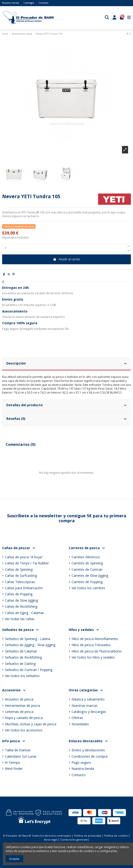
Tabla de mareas (18, 750)
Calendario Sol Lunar (21, 756)
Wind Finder (14, 769)
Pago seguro (81, 762)
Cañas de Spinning (19, 569)
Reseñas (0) (66, 419)
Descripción (66, 363)
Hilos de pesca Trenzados (91, 645)
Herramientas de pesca (23, 706)
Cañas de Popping (19, 594)
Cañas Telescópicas (20, 582)
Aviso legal (51, 840)
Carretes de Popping (87, 582)
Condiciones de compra (89, 756)
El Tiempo (13, 762)
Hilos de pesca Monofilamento (95, 639)
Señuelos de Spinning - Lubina (28, 639)
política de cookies (81, 851)
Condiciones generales (75, 840)
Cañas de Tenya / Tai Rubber (27, 563)
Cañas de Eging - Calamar (24, 613)
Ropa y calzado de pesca (24, 718)
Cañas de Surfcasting (21, 576)
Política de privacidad (88, 836)
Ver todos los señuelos (22, 676)
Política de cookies (116, 836)
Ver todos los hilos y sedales (93, 657)
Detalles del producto (66, 405)
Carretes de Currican (87, 569)
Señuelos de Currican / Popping (29, 670)
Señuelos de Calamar (21, 651)
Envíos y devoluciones (88, 750)
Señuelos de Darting (20, 664)
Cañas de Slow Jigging (21, 600)
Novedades (80, 724)
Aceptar (14, 859)
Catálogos (29, 3)
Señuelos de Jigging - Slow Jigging (30, 645)
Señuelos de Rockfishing (23, 657)
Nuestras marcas (85, 706)
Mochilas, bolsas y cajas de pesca (31, 724)
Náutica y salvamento (88, 699)
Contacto (43, 3)
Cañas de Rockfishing (21, 606)
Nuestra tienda (11, 3)
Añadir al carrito (67, 259)
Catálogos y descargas (89, 712)
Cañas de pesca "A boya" (24, 557)
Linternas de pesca (19, 712)
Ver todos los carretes (88, 588)
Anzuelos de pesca (19, 699)
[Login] (115, 18)
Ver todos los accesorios (24, 730)
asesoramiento (25, 317)
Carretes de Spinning (87, 563)
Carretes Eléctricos (86, 557)
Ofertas (77, 718)
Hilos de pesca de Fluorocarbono (97, 651)
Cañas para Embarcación (24, 588)
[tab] (66, 364)
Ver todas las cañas (20, 619)
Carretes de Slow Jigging (90, 576)
